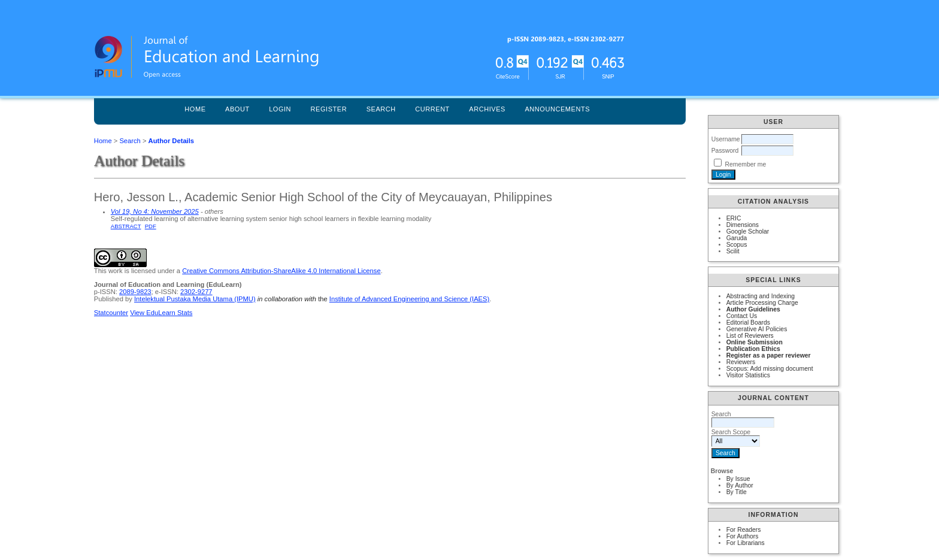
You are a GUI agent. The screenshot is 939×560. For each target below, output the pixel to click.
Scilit (733, 251)
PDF (151, 226)
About (237, 109)
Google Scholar (748, 231)
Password (725, 151)
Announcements (557, 109)
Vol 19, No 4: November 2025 (155, 211)
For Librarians (746, 543)
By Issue (738, 479)
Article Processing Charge (762, 303)
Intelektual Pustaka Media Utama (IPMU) (195, 299)
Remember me (746, 164)
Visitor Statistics (748, 375)
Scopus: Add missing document (770, 369)
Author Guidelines (753, 309)
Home (195, 109)
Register (329, 109)
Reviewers (741, 362)
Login (280, 109)
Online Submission (755, 342)
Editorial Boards (748, 323)
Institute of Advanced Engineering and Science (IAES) (409, 299)
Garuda (737, 238)
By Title (737, 492)
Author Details (171, 141)
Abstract (126, 226)
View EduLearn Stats (161, 313)
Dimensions (743, 225)
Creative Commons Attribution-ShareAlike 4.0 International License (281, 271)
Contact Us (742, 316)
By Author (740, 485)
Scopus (737, 245)
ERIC (734, 218)
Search (381, 109)
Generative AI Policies (757, 329)
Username (726, 139)
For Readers (744, 530)
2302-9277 (196, 292)
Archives (487, 109)
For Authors (743, 536)
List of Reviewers (750, 336)
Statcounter (111, 313)
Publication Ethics (753, 349)
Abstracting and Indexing (761, 296)
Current (432, 109)
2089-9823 (135, 292)
